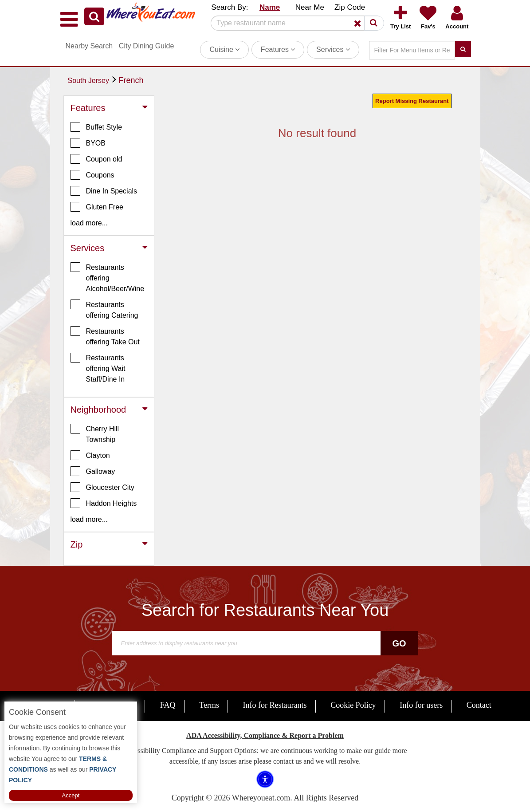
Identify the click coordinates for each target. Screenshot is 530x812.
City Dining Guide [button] (147, 46)
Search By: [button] (230, 7)
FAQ (168, 705)
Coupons (92, 175)
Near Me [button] (310, 7)
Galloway (93, 471)
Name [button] (270, 7)
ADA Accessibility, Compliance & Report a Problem (265, 735)
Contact (479, 705)
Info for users (421, 705)
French (131, 80)
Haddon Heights (104, 503)
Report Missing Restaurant (412, 101)
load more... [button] (89, 223)
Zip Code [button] (350, 7)
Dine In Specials (104, 191)
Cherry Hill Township (95, 434)
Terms (209, 705)
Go (399, 643)
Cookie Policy (353, 705)
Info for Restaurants (275, 705)
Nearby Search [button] (89, 46)
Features (278, 49)
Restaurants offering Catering (104, 309)
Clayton (90, 455)
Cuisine (224, 49)
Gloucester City (102, 487)
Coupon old (96, 159)
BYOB (88, 143)
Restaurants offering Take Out (105, 336)
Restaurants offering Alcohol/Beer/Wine (108, 277)
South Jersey (88, 81)
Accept (71, 795)
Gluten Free (97, 207)
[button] (94, 16)
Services (333, 49)
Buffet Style (96, 127)
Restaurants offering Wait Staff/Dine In (98, 368)
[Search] (294, 23)
